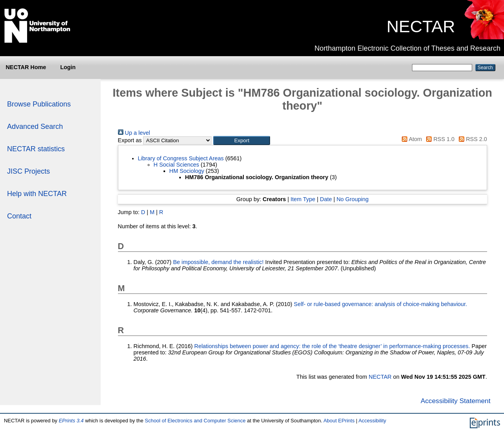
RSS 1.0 (439, 139)
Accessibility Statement (456, 401)
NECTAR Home (26, 67)
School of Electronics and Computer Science (195, 421)
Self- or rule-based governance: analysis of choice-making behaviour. (380, 304)
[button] (242, 140)
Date (326, 199)
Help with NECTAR (37, 194)
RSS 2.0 (472, 139)
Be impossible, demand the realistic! (218, 262)
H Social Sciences (177, 165)
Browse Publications (39, 104)
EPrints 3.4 (71, 421)
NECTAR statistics (36, 149)
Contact (19, 216)
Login (68, 67)
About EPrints (339, 421)
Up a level (134, 133)
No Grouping (353, 199)
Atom (410, 139)
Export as (130, 140)
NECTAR (421, 26)
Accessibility (372, 421)
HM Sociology (187, 171)
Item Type (303, 199)
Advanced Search (35, 127)
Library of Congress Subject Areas (181, 158)
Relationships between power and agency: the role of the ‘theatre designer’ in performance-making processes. (332, 346)
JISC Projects (29, 171)
